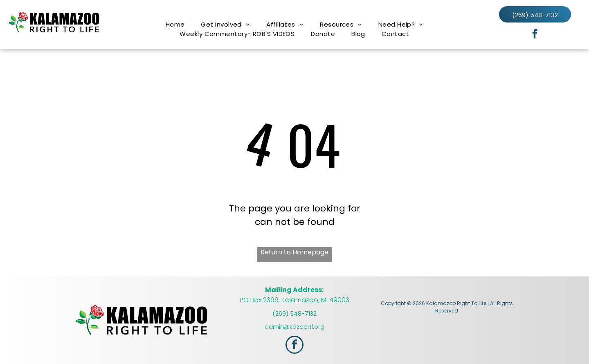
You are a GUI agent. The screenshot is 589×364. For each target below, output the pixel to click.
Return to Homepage (294, 252)
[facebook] (535, 35)
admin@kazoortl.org (294, 327)
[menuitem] (175, 24)
